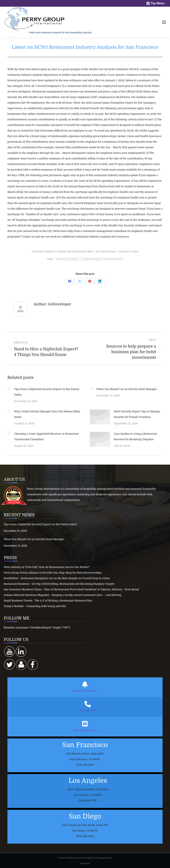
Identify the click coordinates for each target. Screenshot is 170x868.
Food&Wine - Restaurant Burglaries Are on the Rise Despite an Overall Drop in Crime (57, 578)
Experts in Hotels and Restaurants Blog (69, 251)
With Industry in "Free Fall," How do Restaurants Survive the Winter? (47, 567)
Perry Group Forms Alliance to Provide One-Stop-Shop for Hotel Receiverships (53, 573)
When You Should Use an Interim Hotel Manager (127, 389)
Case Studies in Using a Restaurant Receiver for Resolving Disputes (135, 437)
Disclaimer (85, 863)
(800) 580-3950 (88, 710)
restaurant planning (91, 259)
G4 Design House (103, 858)
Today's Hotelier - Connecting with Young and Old (35, 606)
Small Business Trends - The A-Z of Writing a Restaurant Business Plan (48, 601)
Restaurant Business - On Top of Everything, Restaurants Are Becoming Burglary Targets (59, 584)
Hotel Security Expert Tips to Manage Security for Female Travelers (137, 414)
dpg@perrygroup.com (85, 730)
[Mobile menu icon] (164, 22)
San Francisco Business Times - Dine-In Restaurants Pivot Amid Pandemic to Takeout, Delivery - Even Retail (71, 589)
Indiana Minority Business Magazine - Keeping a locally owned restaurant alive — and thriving (63, 595)
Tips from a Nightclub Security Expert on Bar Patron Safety (47, 392)
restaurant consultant (112, 259)
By (106, 251)
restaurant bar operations (67, 259)
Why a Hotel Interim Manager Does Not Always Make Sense (47, 414)
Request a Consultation (85, 691)
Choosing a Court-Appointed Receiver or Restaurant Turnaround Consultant (46, 437)
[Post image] (9, 389)
